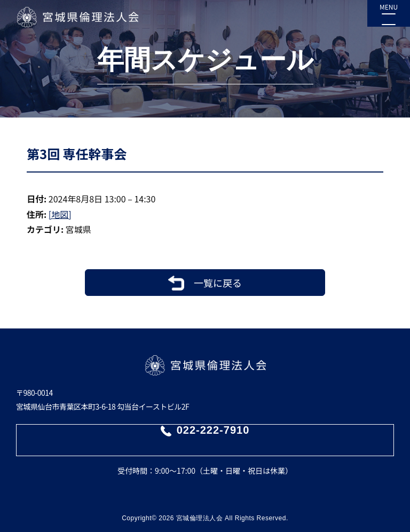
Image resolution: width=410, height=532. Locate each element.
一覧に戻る (218, 283)
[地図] (60, 214)
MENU (389, 7)
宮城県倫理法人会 (77, 17)
